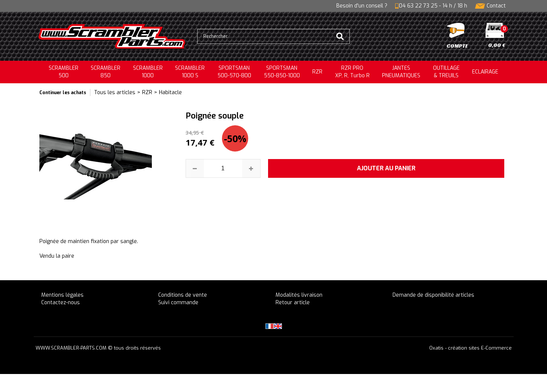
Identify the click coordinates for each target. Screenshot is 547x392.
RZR (317, 72)
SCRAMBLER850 (106, 72)
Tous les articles (115, 92)
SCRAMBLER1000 (148, 72)
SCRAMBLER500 (64, 72)
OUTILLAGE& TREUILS (446, 72)
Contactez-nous (61, 303)
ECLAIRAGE (485, 72)
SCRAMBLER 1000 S (190, 72)
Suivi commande (178, 303)
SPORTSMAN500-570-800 (234, 72)
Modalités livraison (299, 295)
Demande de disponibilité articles (433, 295)
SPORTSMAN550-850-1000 (282, 72)
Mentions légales (62, 295)
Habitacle (170, 92)
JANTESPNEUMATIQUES (401, 72)
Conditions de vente (183, 295)
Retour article (293, 303)
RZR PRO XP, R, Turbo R (352, 72)
